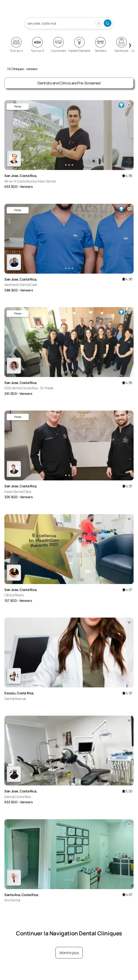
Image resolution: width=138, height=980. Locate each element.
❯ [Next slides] (130, 45)
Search (108, 23)
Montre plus (69, 953)
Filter (99, 23)
